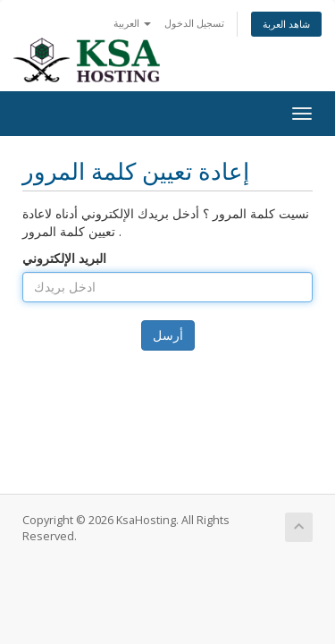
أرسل (168, 335)
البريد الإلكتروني (64, 258)
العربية (132, 23)
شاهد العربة (286, 24)
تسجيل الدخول (194, 23)
